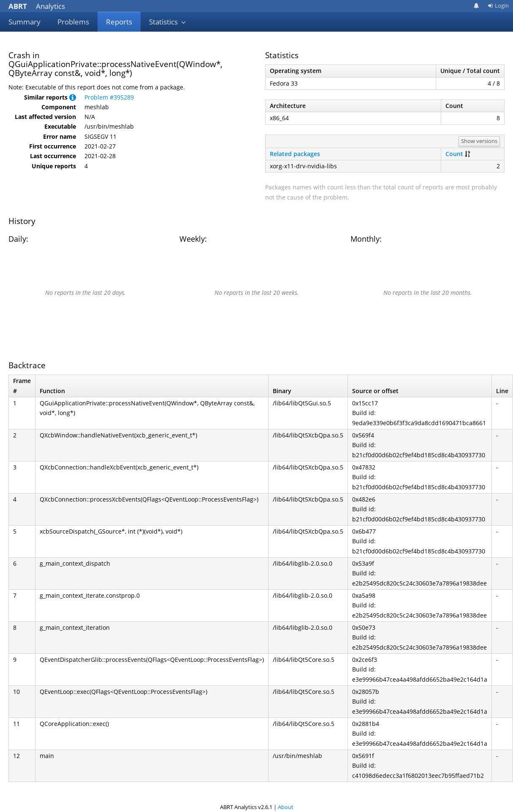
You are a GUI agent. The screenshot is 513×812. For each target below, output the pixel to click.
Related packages (295, 154)
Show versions (479, 141)
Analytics (37, 6)
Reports (119, 22)
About (286, 807)
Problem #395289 (109, 97)
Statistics (168, 22)
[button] (73, 97)
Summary (24, 22)
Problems (73, 22)
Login (498, 5)
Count (454, 154)
